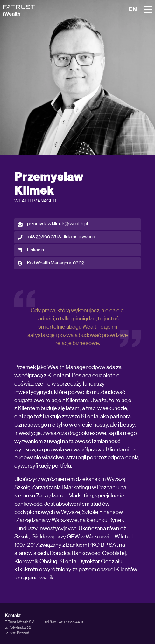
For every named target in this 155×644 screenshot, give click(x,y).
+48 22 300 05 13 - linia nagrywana (56, 237)
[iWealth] (19, 10)
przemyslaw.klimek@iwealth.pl (53, 224)
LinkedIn (31, 250)
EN (133, 9)
